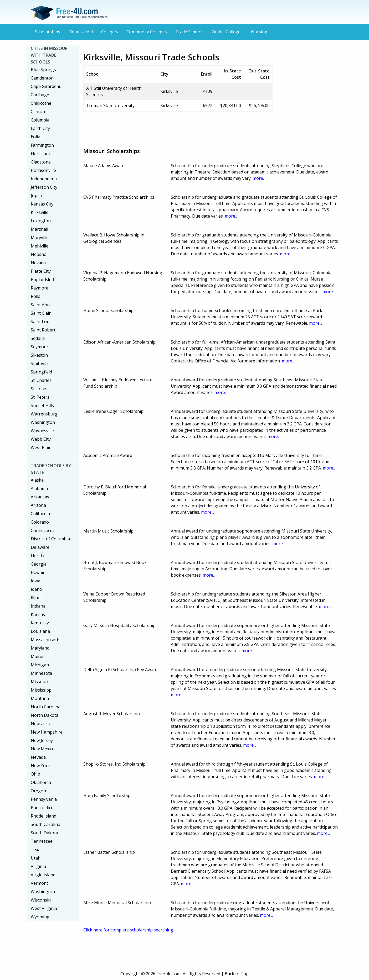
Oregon (38, 791)
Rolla (36, 296)
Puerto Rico (42, 808)
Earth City (40, 128)
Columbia (40, 120)
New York (40, 766)
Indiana (38, 606)
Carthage (40, 95)
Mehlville (40, 246)
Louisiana (40, 631)
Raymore (40, 288)
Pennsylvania (44, 799)
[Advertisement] (179, 128)
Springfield (41, 372)
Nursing (259, 32)
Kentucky (40, 623)
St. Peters (40, 397)
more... (259, 178)
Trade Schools (189, 32)
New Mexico (43, 749)
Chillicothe (41, 103)
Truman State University (110, 106)
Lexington (41, 221)
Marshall (39, 229)
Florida (37, 556)
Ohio (35, 774)
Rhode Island (43, 816)
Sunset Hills (42, 405)
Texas (37, 850)
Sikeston (39, 355)
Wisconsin (41, 900)
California (40, 514)
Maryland (40, 648)
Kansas (38, 614)
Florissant (40, 154)
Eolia (35, 137)
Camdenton (42, 78)
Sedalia (38, 338)
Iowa (35, 581)
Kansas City (42, 204)
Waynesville (42, 431)
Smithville (40, 363)
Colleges (110, 32)
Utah (36, 858)
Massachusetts (46, 640)
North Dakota (45, 715)
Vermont (39, 883)
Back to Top (237, 974)
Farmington (42, 145)
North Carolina (46, 707)
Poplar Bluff (43, 280)
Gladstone (41, 162)
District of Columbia (50, 539)
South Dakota (44, 833)
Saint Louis (42, 322)
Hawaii (37, 572)
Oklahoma (41, 782)
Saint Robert (43, 330)
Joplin (36, 196)
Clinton (38, 112)
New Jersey (42, 740)
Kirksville (40, 212)
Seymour (40, 347)
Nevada (38, 263)
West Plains (42, 447)
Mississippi (42, 690)
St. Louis (39, 389)
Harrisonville (43, 170)
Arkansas (40, 497)
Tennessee (42, 841)
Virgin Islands (44, 875)
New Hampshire (47, 732)
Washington (43, 422)
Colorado (40, 522)
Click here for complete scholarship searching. (129, 930)
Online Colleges (227, 32)
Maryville (40, 238)
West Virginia (44, 908)
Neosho (39, 254)
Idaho (36, 589)
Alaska (37, 480)
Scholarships (48, 32)
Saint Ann (40, 305)
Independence (45, 179)
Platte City (41, 271)
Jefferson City (44, 187)
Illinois (37, 598)
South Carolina (45, 824)
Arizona (38, 505)
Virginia (38, 866)
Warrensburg (44, 414)
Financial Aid (81, 32)
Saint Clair (41, 313)
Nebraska (40, 724)
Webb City (41, 439)
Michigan (40, 665)
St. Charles (41, 380)
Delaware (40, 547)
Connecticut (42, 530)
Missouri (39, 682)
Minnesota (41, 673)
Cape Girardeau (46, 86)
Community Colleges (147, 32)
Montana (40, 698)
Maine (37, 656)
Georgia (39, 564)
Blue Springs (43, 70)
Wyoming (40, 917)
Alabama (39, 488)
